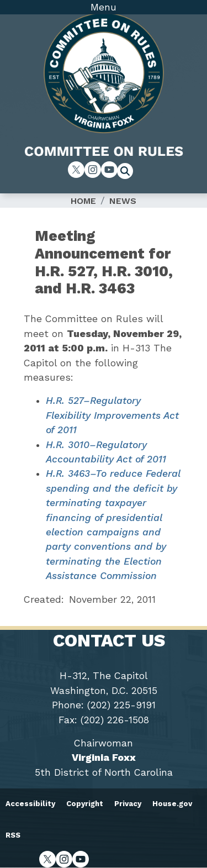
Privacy (128, 804)
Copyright (85, 804)
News (123, 201)
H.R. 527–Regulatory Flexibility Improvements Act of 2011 (112, 415)
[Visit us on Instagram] (93, 170)
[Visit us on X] (76, 170)
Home (83, 201)
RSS (13, 835)
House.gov (172, 804)
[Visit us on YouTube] (109, 170)
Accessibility (30, 804)
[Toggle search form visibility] (129, 172)
